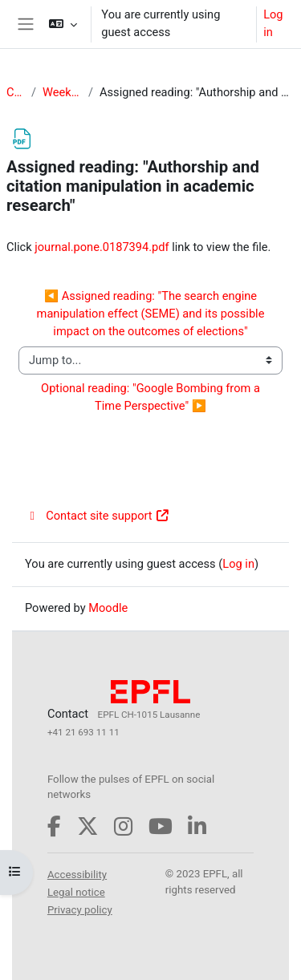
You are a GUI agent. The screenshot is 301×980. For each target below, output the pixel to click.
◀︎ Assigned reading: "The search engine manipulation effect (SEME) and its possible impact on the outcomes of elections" (152, 314)
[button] (63, 24)
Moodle (108, 608)
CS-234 (16, 92)
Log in (273, 23)
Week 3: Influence (62, 92)
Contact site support (98, 516)
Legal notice (76, 892)
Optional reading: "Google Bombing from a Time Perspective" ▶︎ (152, 397)
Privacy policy (80, 910)
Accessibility (77, 875)
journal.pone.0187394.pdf (102, 247)
